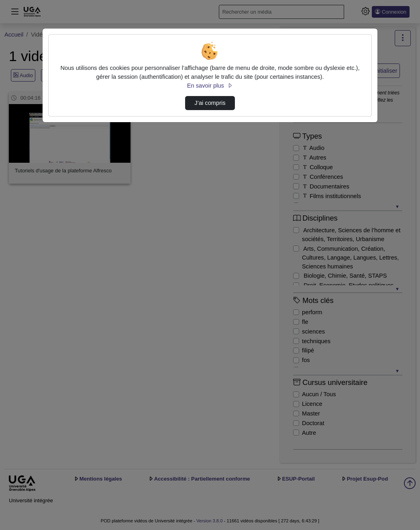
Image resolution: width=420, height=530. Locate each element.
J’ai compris (210, 103)
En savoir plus (210, 86)
